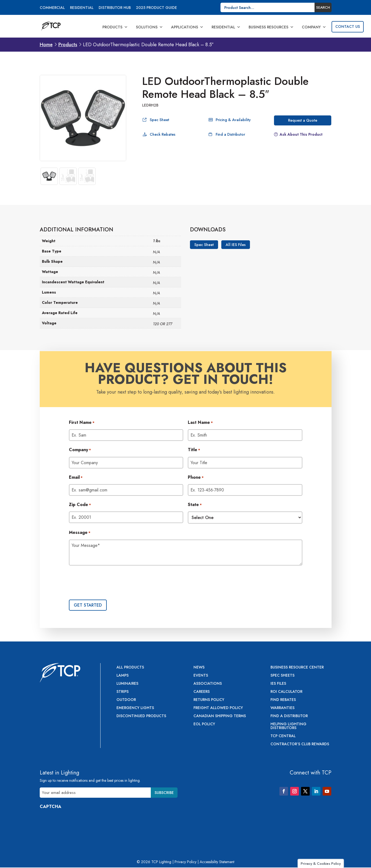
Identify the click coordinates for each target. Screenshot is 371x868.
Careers (202, 692)
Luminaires (127, 684)
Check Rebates (163, 134)
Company (314, 27)
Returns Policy (209, 700)
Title (194, 450)
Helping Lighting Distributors (288, 726)
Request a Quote (303, 120)
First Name (82, 423)
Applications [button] (187, 27)
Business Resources (271, 27)
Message (80, 533)
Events (201, 676)
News (199, 668)
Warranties (283, 708)
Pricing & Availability (233, 120)
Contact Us (348, 26)
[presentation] (110, 583)
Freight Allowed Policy (218, 708)
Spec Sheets (283, 676)
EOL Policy (204, 724)
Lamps (123, 676)
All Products (130, 668)
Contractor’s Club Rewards (300, 744)
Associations (208, 684)
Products (115, 27)
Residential (82, 8)
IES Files (278, 684)
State (195, 505)
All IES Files (236, 245)
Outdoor (126, 700)
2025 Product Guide (156, 8)
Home (46, 45)
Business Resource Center (297, 668)
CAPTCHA (51, 807)
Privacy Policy (185, 862)
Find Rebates (283, 700)
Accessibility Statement (217, 862)
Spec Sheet (159, 120)
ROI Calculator (286, 692)
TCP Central (283, 736)
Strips (123, 692)
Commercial (52, 8)
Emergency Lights (135, 708)
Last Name (200, 423)
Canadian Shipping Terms (220, 716)
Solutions (149, 27)
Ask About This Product (301, 134)
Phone (196, 478)
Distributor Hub (115, 8)
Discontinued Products (141, 716)
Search (323, 7)
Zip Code (80, 505)
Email (76, 478)
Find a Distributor (230, 134)
